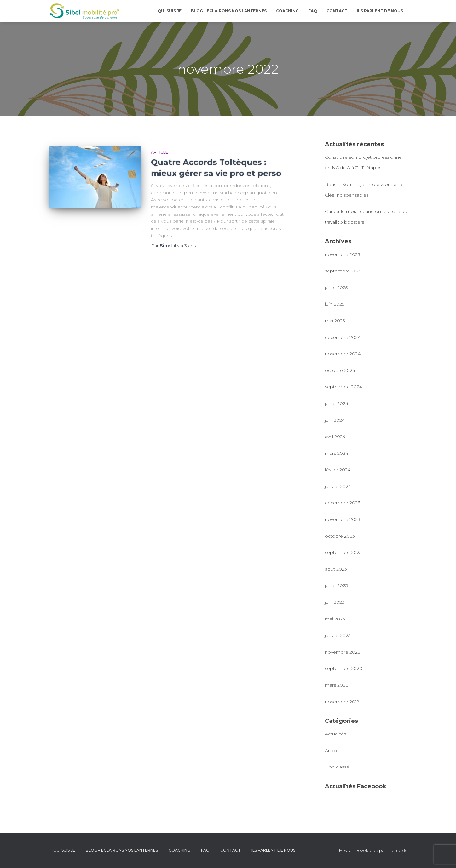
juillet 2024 (337, 403)
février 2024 (338, 470)
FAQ (313, 11)
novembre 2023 (343, 519)
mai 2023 (335, 619)
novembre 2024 (343, 354)
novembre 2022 (343, 652)
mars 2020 (337, 685)
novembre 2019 (342, 702)
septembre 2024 (343, 387)
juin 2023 (335, 602)
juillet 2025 (336, 288)
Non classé (337, 767)
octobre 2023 (340, 536)
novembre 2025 (342, 254)
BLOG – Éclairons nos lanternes (229, 11)
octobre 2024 (340, 370)
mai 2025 (335, 321)
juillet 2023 (336, 585)
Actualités (335, 734)
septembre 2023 (343, 552)
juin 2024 (335, 420)
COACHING (287, 11)
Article (159, 152)
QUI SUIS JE (170, 11)
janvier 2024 (338, 486)
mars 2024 (337, 453)
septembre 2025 (343, 271)
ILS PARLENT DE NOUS (380, 11)
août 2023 (336, 569)
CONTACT (337, 11)
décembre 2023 (343, 503)
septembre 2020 (344, 668)
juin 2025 (335, 304)
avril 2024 (335, 437)
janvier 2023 (338, 635)
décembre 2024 (343, 337)
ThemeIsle (397, 850)
